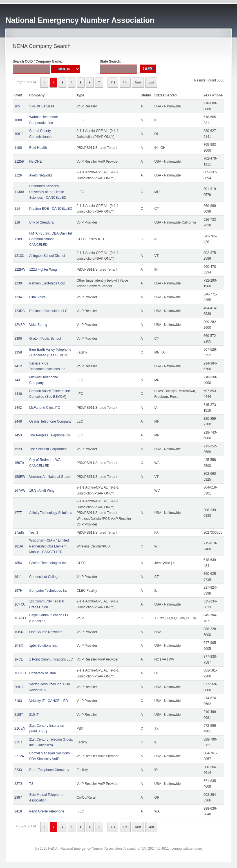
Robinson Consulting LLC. (49, 311)
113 (113, 83)
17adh (19, 533)
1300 (18, 339)
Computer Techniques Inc (48, 591)
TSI (32, 784)
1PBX (19, 646)
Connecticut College (44, 577)
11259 (19, 162)
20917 (19, 687)
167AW (20, 491)
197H (18, 591)
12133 (19, 256)
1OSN (19, 632)
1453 (18, 435)
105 (17, 106)
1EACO (20, 618)
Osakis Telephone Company (50, 421)
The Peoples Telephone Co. (50, 435)
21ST (18, 742)
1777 (18, 513)
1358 (18, 352)
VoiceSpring (38, 325)
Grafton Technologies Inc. (48, 563)
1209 (18, 239)
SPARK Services (42, 106)
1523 (18, 449)
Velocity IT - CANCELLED (49, 701)
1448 (18, 421)
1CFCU (20, 604)
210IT (19, 715)
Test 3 (34, 533)
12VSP (20, 325)
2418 (18, 811)
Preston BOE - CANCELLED (51, 209)
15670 (19, 463)
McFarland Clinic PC (45, 408)
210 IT (34, 715)
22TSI (19, 784)
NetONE (36, 162)
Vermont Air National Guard (50, 477)
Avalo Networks (41, 175)
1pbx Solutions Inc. (43, 646)
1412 (18, 366)
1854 (18, 563)
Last (151, 83)
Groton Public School (45, 339)
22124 (19, 756)
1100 (18, 148)
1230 (18, 283)
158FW (20, 477)
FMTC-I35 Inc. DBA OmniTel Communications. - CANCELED (51, 239)
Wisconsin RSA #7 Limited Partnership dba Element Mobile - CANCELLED (49, 546)
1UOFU (20, 673)
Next (138, 83)
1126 (18, 175)
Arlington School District (47, 256)
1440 (18, 394)
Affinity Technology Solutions (51, 513)
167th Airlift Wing (42, 491)
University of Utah (43, 673)
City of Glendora (42, 222)
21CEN (20, 728)
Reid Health (38, 148)
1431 (18, 380)
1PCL (19, 659)
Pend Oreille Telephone (47, 811)
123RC (20, 311)
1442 (18, 408)
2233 (18, 770)
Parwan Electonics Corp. (48, 283)
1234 (18, 297)
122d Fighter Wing (43, 270)
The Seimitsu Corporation (48, 449)
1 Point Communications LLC (51, 659)
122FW (20, 270)
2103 (18, 701)
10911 (19, 134)
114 (125, 83)
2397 (18, 798)
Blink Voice (38, 297)
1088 (18, 120)
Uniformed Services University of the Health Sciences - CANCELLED (48, 192)
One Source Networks (46, 632)
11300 (19, 192)
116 (17, 222)
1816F (19, 546)
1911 (18, 577)
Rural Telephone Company (49, 770)
